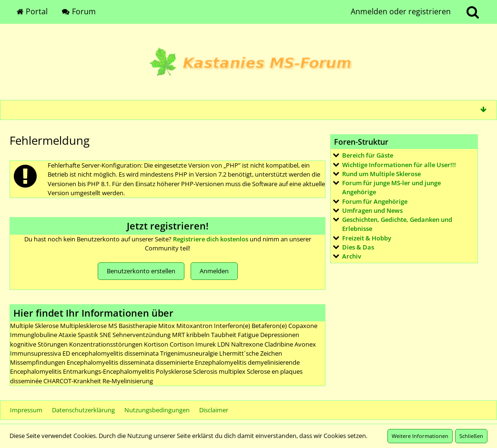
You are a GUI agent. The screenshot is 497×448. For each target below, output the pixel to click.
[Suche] (473, 12)
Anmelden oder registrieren (401, 11)
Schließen (471, 436)
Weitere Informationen (420, 436)
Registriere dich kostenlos (211, 239)
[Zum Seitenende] (483, 110)
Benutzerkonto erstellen (141, 271)
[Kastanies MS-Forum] (248, 62)
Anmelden (214, 271)
